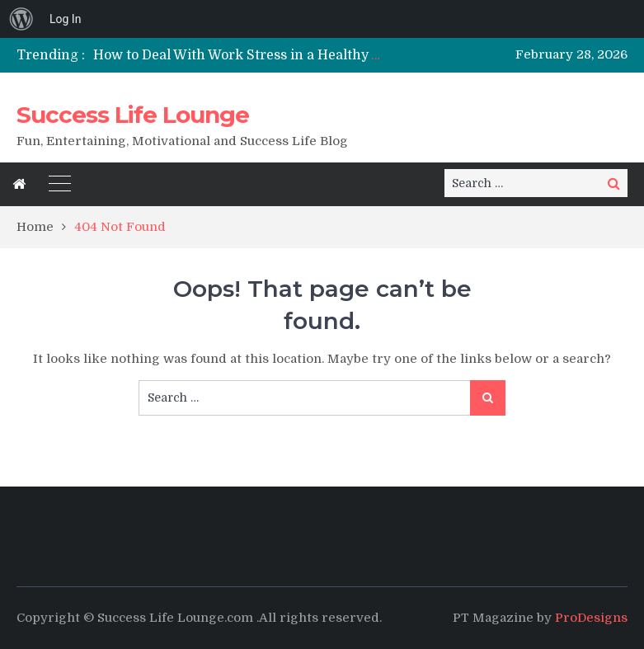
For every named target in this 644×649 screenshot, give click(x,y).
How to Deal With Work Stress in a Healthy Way (246, 55)
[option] (238, 55)
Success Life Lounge (133, 115)
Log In (65, 19)
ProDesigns (591, 618)
